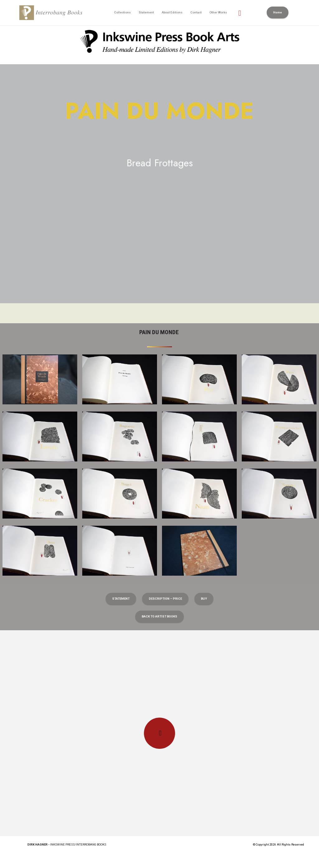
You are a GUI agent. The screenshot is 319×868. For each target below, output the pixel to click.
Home (278, 12)
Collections (122, 12)
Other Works (218, 12)
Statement (146, 12)
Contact (196, 12)
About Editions (172, 12)
